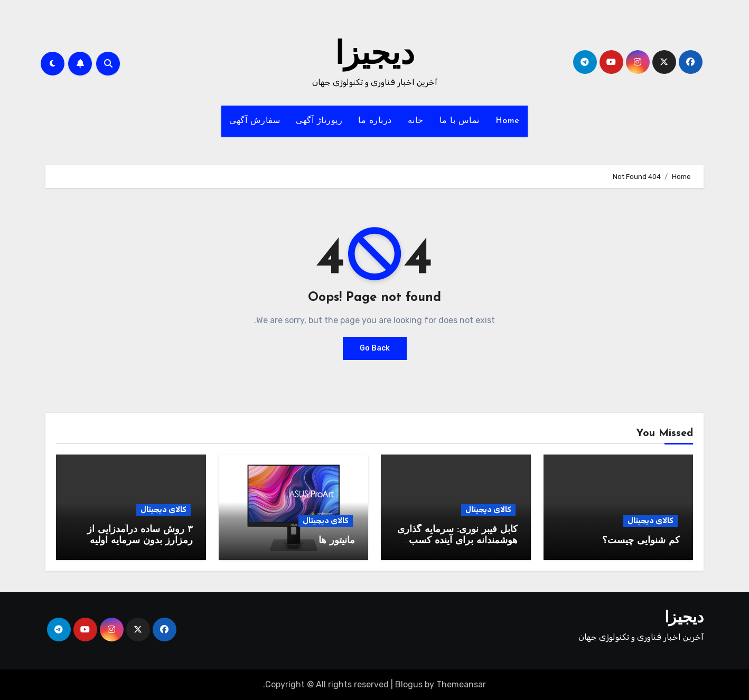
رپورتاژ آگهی (319, 121)
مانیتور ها (337, 541)
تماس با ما (460, 121)
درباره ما (375, 121)
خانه (416, 121)
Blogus (409, 684)
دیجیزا (375, 56)
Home (508, 121)
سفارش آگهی (255, 121)
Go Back (375, 348)
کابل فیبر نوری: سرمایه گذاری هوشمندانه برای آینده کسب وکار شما (457, 541)
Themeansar (461, 684)
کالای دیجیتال (650, 521)
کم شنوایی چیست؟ (641, 541)
